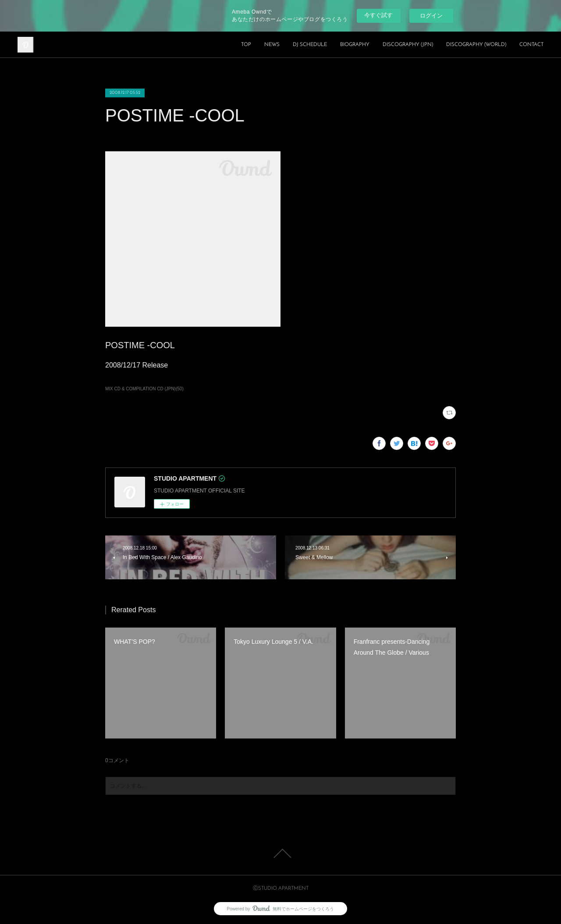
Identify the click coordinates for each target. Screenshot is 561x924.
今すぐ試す (378, 15)
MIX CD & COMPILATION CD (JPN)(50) (144, 389)
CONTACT (531, 45)
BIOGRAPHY (355, 45)
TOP (246, 45)
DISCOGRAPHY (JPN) (408, 45)
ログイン (431, 16)
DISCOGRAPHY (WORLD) (476, 45)
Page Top (280, 853)
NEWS (272, 45)
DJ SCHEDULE (310, 45)
